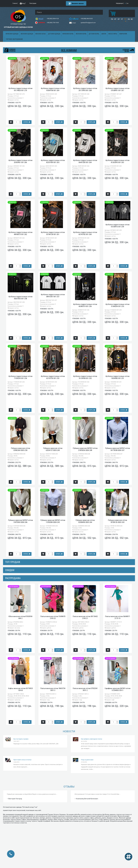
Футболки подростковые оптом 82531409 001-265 (53, 161)
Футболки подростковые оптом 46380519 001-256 (85, 305)
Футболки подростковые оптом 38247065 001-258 (20, 298)
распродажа (13, 578)
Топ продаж (13, 562)
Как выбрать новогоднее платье (92, 739)
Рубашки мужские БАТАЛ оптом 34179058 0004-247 (117, 449)
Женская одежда (27, 34)
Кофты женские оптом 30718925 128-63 (20, 689)
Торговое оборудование (14, 39)
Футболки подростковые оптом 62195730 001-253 (53, 377)
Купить (27, 122)
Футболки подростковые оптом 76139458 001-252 (85, 377)
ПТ (125, 19)
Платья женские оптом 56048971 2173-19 (118, 617)
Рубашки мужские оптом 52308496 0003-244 (85, 521)
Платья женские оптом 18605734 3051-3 (53, 689)
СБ (129, 19)
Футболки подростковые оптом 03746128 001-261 (53, 233)
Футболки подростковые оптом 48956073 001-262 (20, 233)
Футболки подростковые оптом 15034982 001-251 (117, 377)
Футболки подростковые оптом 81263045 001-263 (117, 161)
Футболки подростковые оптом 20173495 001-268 (85, 89)
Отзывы (69, 787)
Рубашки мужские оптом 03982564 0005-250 (20, 449)
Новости (69, 731)
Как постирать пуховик (21, 739)
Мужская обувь (68, 34)
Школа (104, 34)
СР (119, 19)
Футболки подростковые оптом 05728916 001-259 (117, 226)
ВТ (115, 19)
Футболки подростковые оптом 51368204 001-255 (117, 305)
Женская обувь (81, 34)
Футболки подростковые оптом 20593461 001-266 (20, 161)
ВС (132, 19)
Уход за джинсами (87, 760)
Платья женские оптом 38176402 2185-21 (85, 617)
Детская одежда (54, 34)
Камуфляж (123, 34)
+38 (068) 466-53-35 (87, 19)
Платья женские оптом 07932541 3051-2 (85, 689)
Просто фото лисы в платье (22, 760)
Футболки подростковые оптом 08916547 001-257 (53, 296)
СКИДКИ (10, 570)
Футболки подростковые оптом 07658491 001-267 (117, 89)
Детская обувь (94, 34)
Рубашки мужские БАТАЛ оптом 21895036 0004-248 (85, 449)
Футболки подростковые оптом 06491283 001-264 (85, 161)
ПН (112, 19)
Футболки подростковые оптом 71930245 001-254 (20, 377)
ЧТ (122, 19)
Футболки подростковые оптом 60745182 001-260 (85, 233)
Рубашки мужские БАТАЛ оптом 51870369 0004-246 (20, 521)
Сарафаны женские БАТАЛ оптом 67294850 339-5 (118, 689)
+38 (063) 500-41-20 (53, 19)
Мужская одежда (12, 34)
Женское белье (41, 34)
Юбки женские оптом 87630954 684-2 (20, 617)
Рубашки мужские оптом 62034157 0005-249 (53, 449)
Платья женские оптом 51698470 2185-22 (53, 617)
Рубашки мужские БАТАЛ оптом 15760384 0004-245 (53, 521)
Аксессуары (113, 34)
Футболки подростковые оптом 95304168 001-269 (53, 89)
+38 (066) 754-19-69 (53, 23)
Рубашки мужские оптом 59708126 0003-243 (117, 521)
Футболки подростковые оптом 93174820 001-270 (20, 89)
